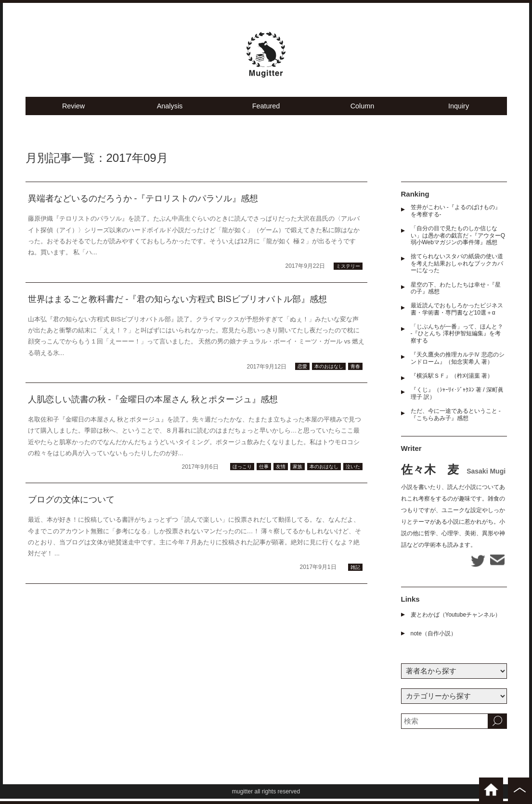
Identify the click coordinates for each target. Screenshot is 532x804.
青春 (355, 372)
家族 (298, 472)
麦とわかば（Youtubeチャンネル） (456, 620)
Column (363, 111)
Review (73, 111)
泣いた (353, 472)
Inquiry (459, 111)
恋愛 (302, 372)
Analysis (170, 111)
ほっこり (242, 472)
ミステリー (348, 271)
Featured (266, 111)
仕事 (264, 472)
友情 (281, 472)
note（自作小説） (434, 639)
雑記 (355, 573)
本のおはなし (329, 372)
